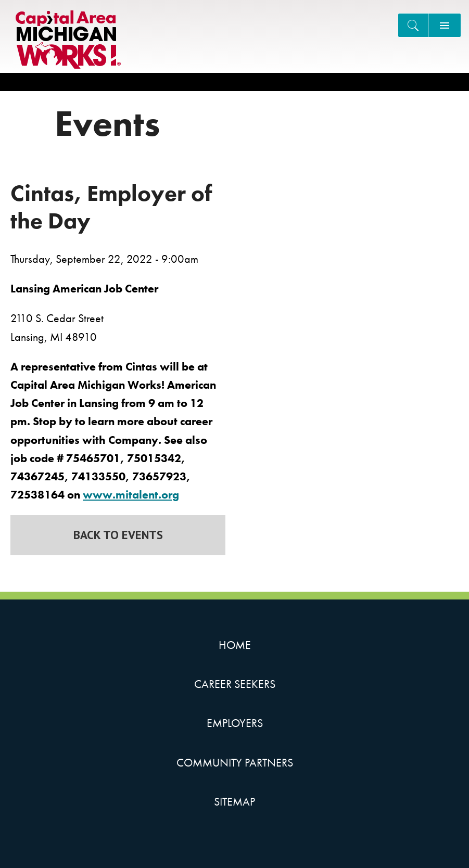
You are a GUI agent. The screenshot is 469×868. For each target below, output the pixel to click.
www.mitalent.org (131, 495)
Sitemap (234, 802)
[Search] (413, 25)
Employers (235, 723)
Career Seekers (235, 684)
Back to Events (118, 535)
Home (235, 645)
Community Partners (235, 763)
